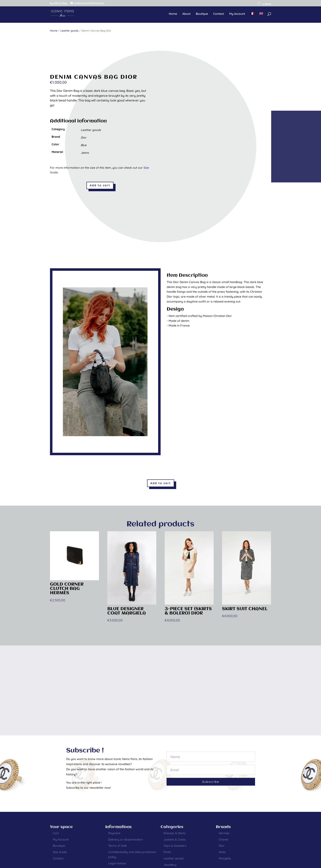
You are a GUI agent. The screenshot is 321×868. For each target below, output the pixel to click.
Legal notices (117, 863)
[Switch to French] (252, 17)
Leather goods (69, 31)
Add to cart (100, 185)
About (186, 14)
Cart (56, 833)
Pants (167, 852)
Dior (222, 846)
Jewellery (170, 865)
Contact (219, 14)
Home (173, 14)
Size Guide (60, 852)
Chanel (223, 840)
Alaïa (222, 852)
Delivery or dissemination (125, 840)
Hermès (224, 833)
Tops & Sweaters (175, 846)
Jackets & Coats (175, 840)
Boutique (202, 14)
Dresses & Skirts (175, 833)
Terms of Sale (117, 846)
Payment (114, 833)
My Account (237, 14)
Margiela (225, 858)
